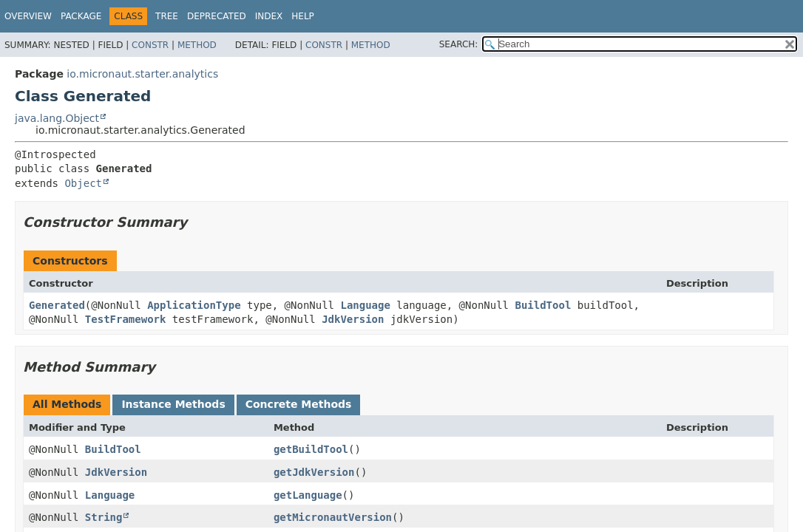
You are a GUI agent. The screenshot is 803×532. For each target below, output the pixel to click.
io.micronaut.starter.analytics (142, 74)
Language (365, 305)
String (104, 517)
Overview (28, 16)
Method (197, 45)
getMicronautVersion (333, 517)
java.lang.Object (57, 118)
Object (83, 183)
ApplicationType (194, 305)
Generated (57, 305)
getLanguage (308, 495)
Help (303, 16)
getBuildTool (311, 449)
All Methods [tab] (67, 404)
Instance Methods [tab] (173, 404)
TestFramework (126, 319)
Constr (150, 45)
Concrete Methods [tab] (299, 404)
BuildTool (543, 305)
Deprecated (217, 16)
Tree (167, 16)
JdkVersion (353, 319)
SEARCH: (459, 44)
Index (269, 16)
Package (81, 16)
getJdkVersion (314, 472)
